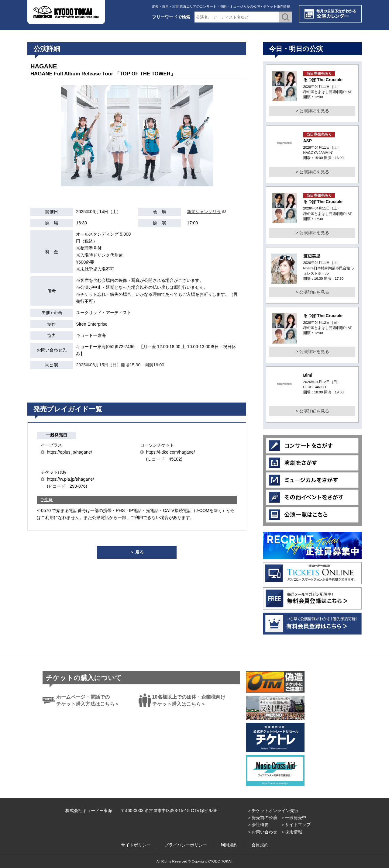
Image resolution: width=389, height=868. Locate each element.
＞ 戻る (137, 552)
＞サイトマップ (296, 825)
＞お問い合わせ (262, 832)
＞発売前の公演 (262, 818)
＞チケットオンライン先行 (273, 811)
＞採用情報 (291, 832)
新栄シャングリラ (204, 212)
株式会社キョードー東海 (89, 811)
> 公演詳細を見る (312, 111)
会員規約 (260, 845)
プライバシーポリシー (186, 845)
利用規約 (229, 845)
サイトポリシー (136, 845)
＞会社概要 (258, 825)
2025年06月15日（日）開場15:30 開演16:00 (120, 365)
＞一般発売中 (294, 818)
